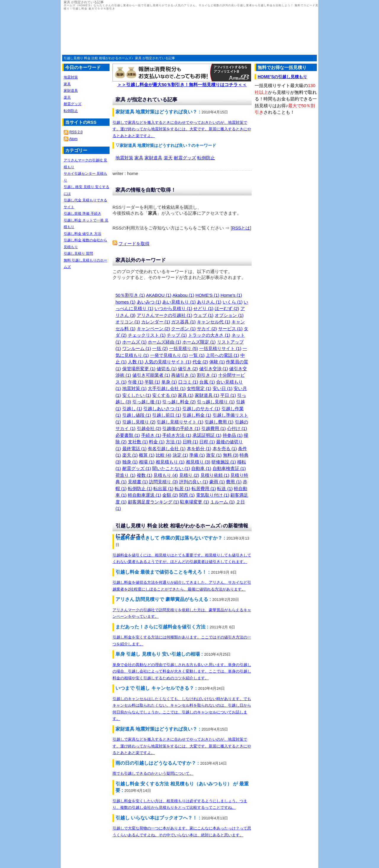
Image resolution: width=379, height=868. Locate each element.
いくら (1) (233, 302)
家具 (139, 158)
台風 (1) (207, 382)
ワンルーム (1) (137, 348)
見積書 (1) (138, 482)
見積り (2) (189, 475)
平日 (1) (228, 395)
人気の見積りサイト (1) (168, 362)
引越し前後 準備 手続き (82, 214)
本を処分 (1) (199, 449)
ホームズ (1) (135, 342)
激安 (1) (214, 455)
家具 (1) (186, 395)
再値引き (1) (183, 375)
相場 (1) (147, 462)
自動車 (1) (201, 468)
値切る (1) (167, 369)
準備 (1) (197, 455)
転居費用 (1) (204, 488)
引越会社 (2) (149, 428)
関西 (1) (187, 495)
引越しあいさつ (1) (162, 409)
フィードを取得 (134, 244)
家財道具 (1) (207, 395)
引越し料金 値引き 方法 (82, 234)
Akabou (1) (183, 295)
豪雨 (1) (217, 482)
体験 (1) (217, 362)
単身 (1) (169, 382)
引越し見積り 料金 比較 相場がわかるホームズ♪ (98, 58)
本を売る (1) (225, 449)
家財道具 (153, 158)
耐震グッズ (185, 158)
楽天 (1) (130, 455)
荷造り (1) (126, 475)
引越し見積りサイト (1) (180, 422)
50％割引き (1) (130, 295)
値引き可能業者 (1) (151, 375)
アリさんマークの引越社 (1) (165, 315)
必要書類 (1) (128, 435)
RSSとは (241, 228)
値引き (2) (188, 369)
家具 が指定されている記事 (155, 58)
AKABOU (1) (159, 295)
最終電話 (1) (135, 449)
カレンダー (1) (156, 322)
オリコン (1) (128, 322)
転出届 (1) (163, 488)
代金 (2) (200, 362)
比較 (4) (164, 455)
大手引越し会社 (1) (167, 388)
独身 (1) (130, 462)
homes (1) (126, 302)
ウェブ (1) (203, 315)
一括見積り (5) (184, 348)
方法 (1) (174, 442)
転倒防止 (206, 158)
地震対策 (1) (135, 388)
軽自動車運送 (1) (145, 495)
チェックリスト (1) (147, 335)
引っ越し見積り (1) (216, 402)
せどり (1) (203, 308)
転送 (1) (225, 488)
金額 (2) (170, 495)
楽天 (168, 158)
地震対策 (124, 158)
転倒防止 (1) (140, 488)
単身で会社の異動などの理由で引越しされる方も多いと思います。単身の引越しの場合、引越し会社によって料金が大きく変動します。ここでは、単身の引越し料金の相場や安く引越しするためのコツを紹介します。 (182, 671)
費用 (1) (234, 482)
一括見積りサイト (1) (220, 348)
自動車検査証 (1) (229, 468)
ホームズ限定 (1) (199, 342)
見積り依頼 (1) (215, 475)
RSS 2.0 (76, 132)
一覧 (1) (197, 355)
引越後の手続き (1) (181, 428)
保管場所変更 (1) (139, 369)
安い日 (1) (223, 388)
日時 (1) (191, 442)
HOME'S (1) (207, 295)
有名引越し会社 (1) (167, 449)
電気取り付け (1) (213, 495)
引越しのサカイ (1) (201, 409)
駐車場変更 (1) (195, 502)
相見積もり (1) (170, 462)
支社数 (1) (138, 442)
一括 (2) (160, 348)
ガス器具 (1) (183, 322)
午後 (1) (136, 382)
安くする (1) (164, 395)
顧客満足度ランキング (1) (154, 502)
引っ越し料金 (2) (179, 402)
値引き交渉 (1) (214, 369)
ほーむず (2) (227, 308)
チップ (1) (177, 335)
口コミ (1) (188, 382)
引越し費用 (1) (219, 422)
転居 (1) (183, 488)
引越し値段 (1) (137, 415)
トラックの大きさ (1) (209, 335)
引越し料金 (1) (197, 415)
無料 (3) (231, 455)
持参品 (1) (233, 435)
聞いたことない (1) (171, 468)
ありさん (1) (209, 302)
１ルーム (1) (223, 502)
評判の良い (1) (194, 482)
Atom (73, 139)
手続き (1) (151, 435)
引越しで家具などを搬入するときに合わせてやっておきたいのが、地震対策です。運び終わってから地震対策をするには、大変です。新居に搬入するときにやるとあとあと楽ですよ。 (182, 129)
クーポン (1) (183, 329)
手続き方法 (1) (177, 435)
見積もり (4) (166, 475)
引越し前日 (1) (167, 415)
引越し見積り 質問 (78, 253)
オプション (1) (229, 315)
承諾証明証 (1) (207, 435)
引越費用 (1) (214, 428)
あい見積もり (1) (179, 302)
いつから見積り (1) (174, 308)
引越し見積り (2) (139, 422)
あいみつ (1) (149, 302)
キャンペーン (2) (154, 329)
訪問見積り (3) (163, 482)
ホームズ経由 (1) (164, 342)
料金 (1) (157, 442)
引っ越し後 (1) (147, 402)
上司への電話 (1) (223, 355)
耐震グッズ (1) (137, 468)
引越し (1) (132, 409)
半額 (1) (152, 382)
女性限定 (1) (199, 388)
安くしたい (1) (137, 395)
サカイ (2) (207, 329)
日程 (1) (207, 442)
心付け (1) (237, 428)
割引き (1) (207, 375)
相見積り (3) (198, 462)
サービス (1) (231, 329)
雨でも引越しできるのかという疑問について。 (153, 773)
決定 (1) (180, 455)
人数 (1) (136, 362)
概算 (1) (147, 455)
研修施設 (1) (224, 462)
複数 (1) (145, 475)
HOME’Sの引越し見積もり (282, 77)
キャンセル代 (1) (214, 322)
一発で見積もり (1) (169, 355)
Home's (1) (231, 295)
